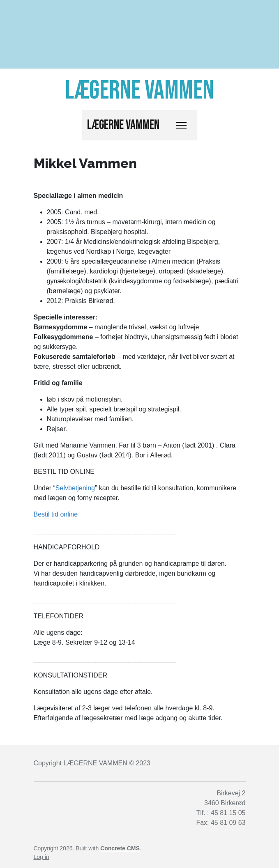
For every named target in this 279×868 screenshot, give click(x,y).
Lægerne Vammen (123, 125)
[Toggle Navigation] (181, 125)
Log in (42, 857)
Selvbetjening (75, 488)
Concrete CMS (120, 848)
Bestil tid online (56, 514)
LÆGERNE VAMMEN (95, 763)
